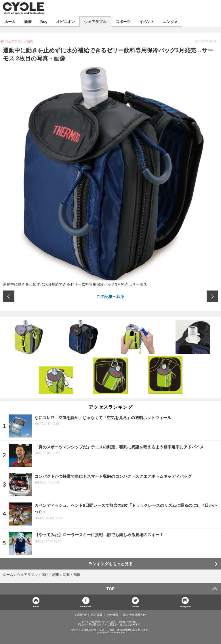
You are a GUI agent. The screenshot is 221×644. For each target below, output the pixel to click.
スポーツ (123, 21)
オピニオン (65, 21)
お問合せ (81, 615)
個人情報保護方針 (134, 615)
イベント (147, 21)
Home (36, 606)
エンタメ (170, 21)
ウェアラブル (95, 21)
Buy (44, 21)
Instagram (185, 606)
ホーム (10, 21)
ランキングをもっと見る (110, 564)
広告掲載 (97, 615)
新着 (28, 21)
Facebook (86, 606)
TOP (111, 589)
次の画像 (212, 296)
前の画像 (9, 296)
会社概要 (113, 615)
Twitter (136, 606)
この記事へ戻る (110, 296)
